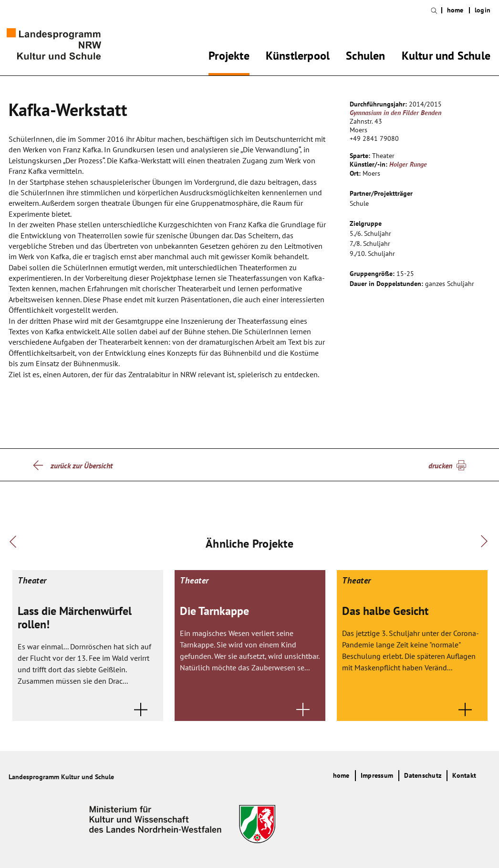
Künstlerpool (298, 57)
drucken (440, 466)
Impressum (377, 775)
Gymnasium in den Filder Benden (395, 113)
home (455, 10)
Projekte (229, 57)
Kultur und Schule (446, 57)
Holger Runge (408, 164)
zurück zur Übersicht (82, 466)
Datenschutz (423, 775)
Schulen (365, 57)
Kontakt (464, 775)
